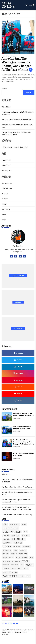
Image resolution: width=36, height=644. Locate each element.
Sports (4, 204)
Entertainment (5, 56)
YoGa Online (8, 5)
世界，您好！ (6, 107)
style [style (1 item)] (31, 558)
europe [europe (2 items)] (6, 535)
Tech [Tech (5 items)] (26, 561)
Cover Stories (7, 183)
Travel (4, 214)
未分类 (4, 220)
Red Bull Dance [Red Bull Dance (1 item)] (7, 550)
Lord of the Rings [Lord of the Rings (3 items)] (12, 543)
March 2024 (6, 160)
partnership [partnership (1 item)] (17, 546)
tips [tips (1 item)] (22, 565)
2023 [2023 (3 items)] (5, 524)
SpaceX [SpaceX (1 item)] (11, 558)
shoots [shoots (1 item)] (5, 558)
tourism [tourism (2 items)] (29, 565)
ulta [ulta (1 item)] (23, 569)
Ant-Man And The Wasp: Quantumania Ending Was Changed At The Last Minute (16, 64)
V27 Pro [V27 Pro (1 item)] (11, 572)
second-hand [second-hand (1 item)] (23, 554)
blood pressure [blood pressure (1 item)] (15, 524)
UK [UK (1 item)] (19, 569)
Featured (14, 56)
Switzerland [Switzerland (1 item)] (16, 561)
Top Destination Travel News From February (18, 119)
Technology (6, 209)
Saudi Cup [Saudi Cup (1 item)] (14, 554)
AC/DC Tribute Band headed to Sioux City (17, 515)
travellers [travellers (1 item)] (6, 569)
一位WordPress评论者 (9, 147)
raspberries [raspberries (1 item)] (26, 546)
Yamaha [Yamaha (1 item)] (28, 576)
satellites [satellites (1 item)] (6, 554)
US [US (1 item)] (28, 569)
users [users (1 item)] (4, 572)
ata (2, 81)
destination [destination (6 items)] (12, 532)
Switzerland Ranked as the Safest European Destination (17, 113)
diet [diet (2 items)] (25, 532)
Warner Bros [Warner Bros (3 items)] (10, 576)
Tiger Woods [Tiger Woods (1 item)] (15, 565)
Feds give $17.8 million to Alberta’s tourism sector (17, 126)
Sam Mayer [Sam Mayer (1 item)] (23, 550)
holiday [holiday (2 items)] (25, 535)
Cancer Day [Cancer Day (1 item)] (14, 528)
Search (4, 88)
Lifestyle (5, 199)
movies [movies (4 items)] (7, 546)
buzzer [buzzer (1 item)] (24, 524)
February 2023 (7, 171)
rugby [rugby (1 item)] (16, 550)
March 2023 (6, 165)
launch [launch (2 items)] (6, 539)
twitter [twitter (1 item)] (14, 569)
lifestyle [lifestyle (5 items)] (19, 539)
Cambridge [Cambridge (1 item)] (6, 528)
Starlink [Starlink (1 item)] (25, 558)
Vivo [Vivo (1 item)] (16, 572)
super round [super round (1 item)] (6, 561)
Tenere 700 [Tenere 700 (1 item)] (6, 565)
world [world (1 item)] (21, 576)
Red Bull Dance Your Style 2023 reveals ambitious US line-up (16, 133)
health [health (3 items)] (15, 535)
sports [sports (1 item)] (18, 558)
